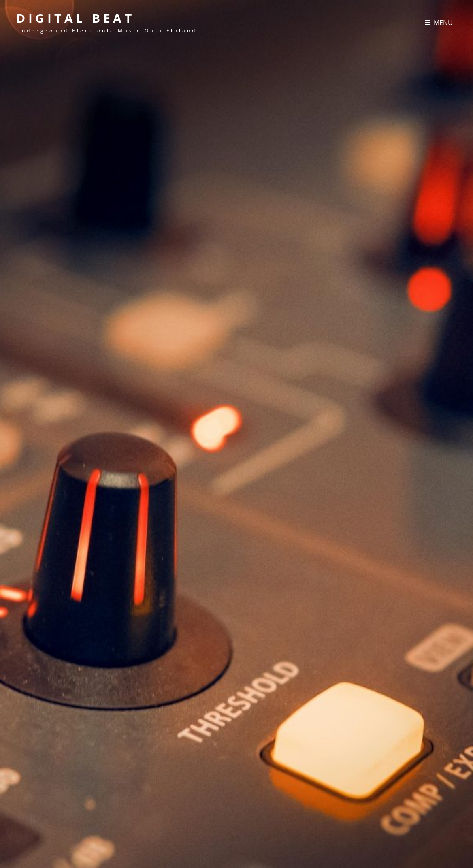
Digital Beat (75, 18)
